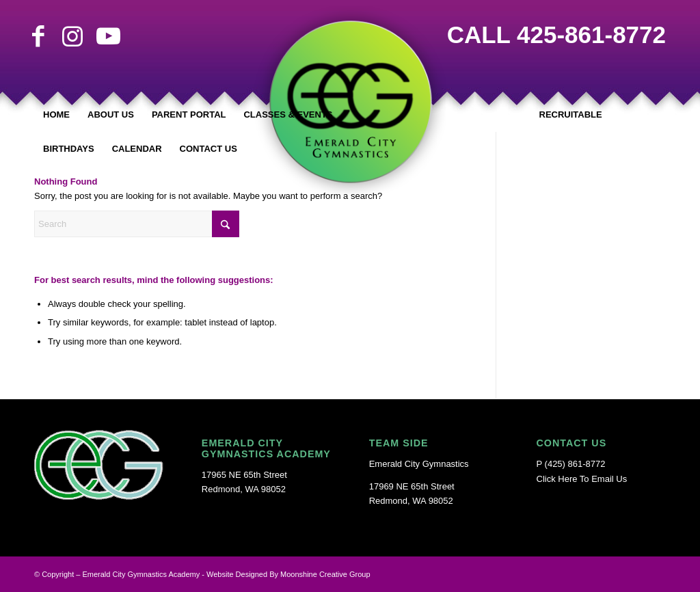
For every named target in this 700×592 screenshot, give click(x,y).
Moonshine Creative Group (325, 574)
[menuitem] (56, 115)
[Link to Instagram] (72, 36)
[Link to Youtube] (107, 36)
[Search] (137, 224)
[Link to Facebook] (38, 36)
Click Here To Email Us (582, 479)
